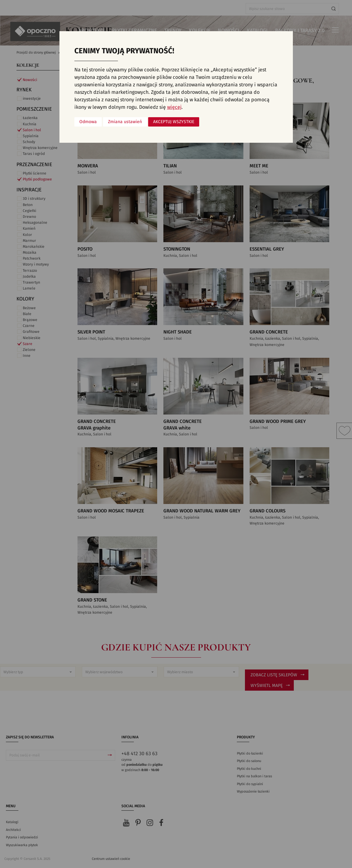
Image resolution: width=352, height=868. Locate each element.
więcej (174, 107)
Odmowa (88, 122)
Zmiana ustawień (125, 122)
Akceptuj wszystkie (174, 122)
